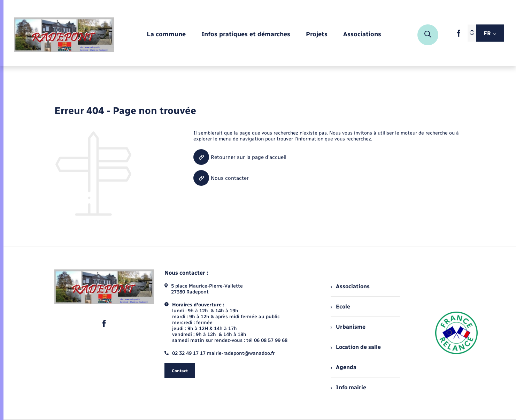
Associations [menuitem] (350, 286)
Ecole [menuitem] (340, 307)
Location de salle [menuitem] (356, 347)
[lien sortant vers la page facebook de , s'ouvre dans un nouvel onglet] (459, 35)
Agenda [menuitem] (344, 367)
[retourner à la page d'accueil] (64, 35)
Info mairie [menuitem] (348, 387)
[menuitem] (166, 35)
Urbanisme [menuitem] (348, 327)
